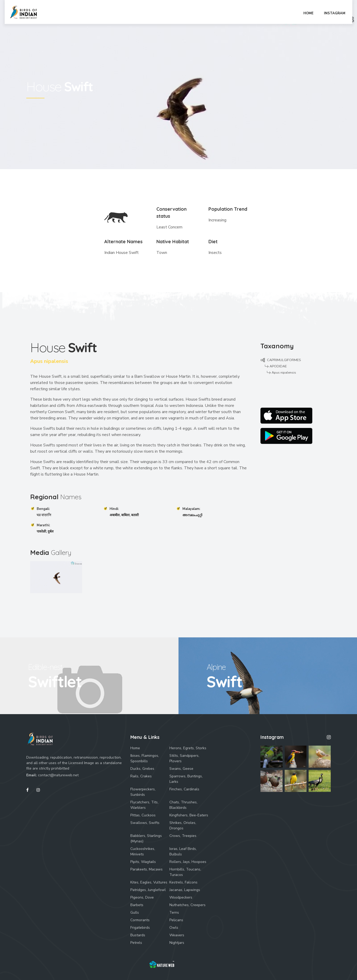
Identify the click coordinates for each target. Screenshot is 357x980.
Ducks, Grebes (142, 769)
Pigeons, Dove (142, 897)
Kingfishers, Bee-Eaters (189, 815)
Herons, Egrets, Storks (188, 748)
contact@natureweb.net (58, 775)
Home (135, 748)
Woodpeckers (181, 897)
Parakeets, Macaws (146, 869)
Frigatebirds (140, 928)
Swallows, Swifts (145, 823)
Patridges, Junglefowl (148, 890)
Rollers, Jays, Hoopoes (188, 862)
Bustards (138, 935)
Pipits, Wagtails (143, 862)
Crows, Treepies (183, 836)
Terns (174, 912)
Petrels (136, 943)
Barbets (137, 905)
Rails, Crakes (141, 776)
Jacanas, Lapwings (185, 890)
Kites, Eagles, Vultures (149, 882)
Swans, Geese (181, 769)
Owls (174, 928)
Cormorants (140, 920)
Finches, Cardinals (184, 789)
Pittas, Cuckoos (143, 815)
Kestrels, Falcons (183, 882)
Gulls (135, 912)
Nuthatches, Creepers (187, 905)
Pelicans (176, 920)
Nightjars (177, 943)
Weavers (177, 935)
